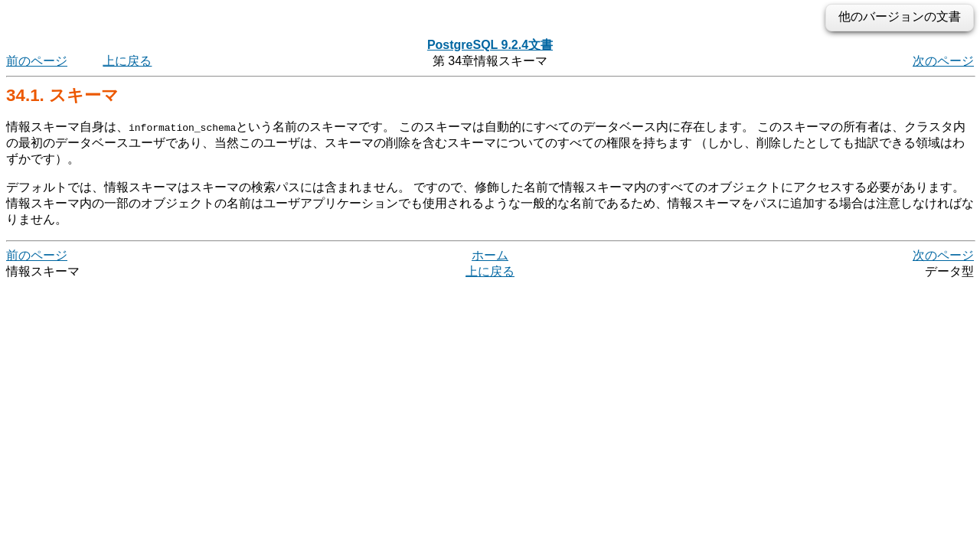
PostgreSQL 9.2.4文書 (490, 45)
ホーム (490, 255)
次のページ (943, 61)
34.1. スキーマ (62, 95)
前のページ (37, 61)
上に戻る (127, 61)
